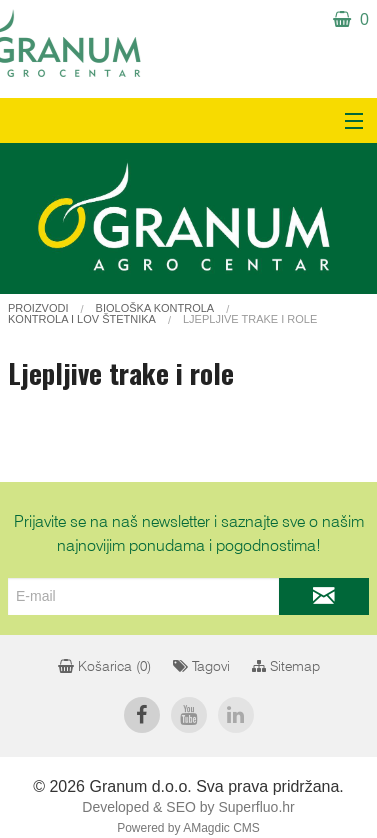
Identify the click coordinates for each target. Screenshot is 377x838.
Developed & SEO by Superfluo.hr (188, 807)
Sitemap (286, 667)
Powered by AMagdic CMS (188, 828)
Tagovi (201, 667)
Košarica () (104, 667)
